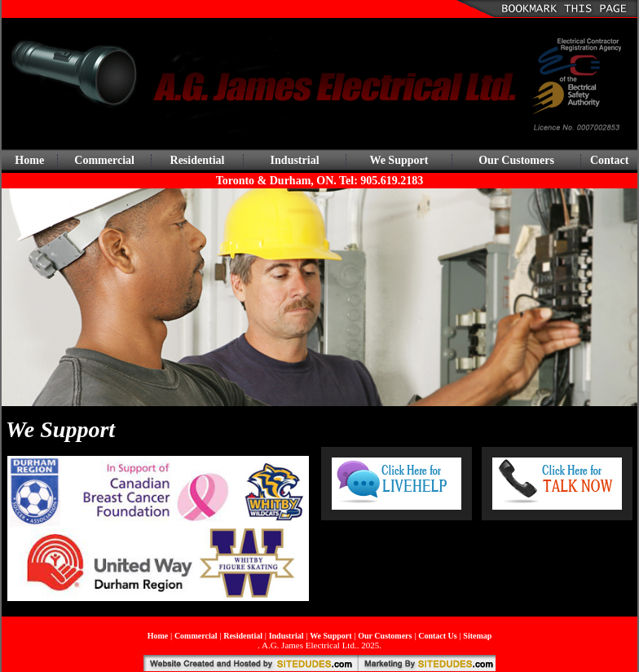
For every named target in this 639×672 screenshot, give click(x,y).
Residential (198, 160)
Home (29, 160)
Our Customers (516, 160)
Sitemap (477, 636)
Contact (609, 160)
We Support (399, 160)
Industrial (295, 160)
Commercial (104, 160)
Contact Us (438, 636)
